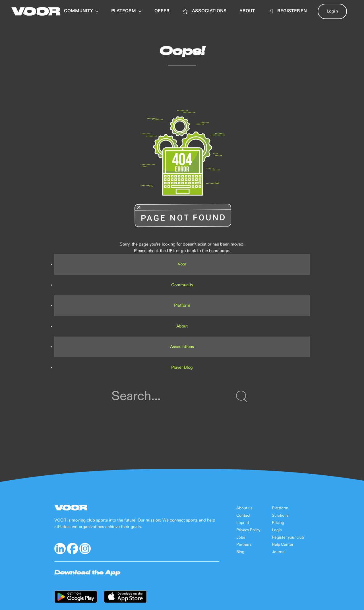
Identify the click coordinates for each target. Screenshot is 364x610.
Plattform (280, 508)
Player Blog (182, 367)
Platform (182, 305)
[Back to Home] (36, 11)
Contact (243, 516)
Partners (244, 545)
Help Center (283, 545)
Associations (182, 347)
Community (81, 11)
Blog (240, 552)
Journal (279, 552)
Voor (182, 264)
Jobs (241, 537)
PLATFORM (126, 11)
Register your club (288, 537)
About (182, 326)
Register (284, 11)
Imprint (243, 523)
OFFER (162, 11)
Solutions (280, 516)
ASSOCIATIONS (204, 11)
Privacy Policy (248, 530)
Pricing (278, 523)
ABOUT (247, 11)
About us (244, 508)
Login (332, 11)
